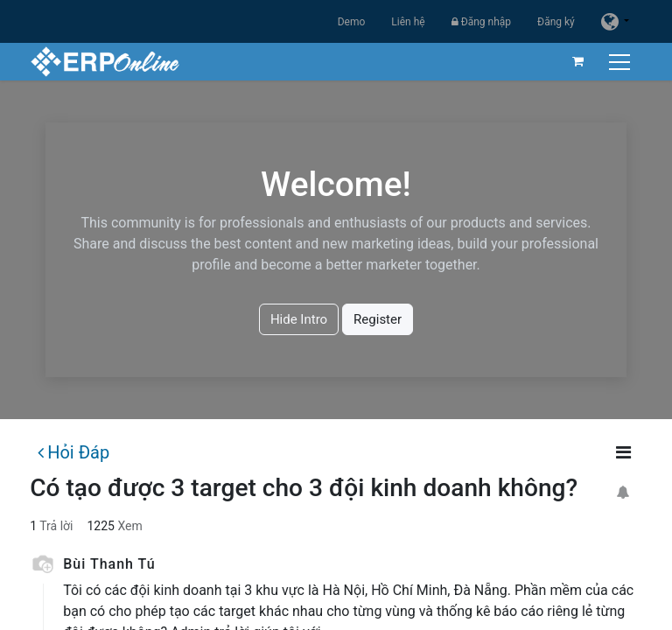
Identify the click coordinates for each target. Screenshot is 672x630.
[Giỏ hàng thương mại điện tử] (578, 61)
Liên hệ (408, 22)
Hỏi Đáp (73, 452)
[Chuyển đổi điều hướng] (622, 62)
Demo (352, 22)
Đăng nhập (481, 22)
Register (378, 319)
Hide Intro (299, 319)
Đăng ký (556, 22)
